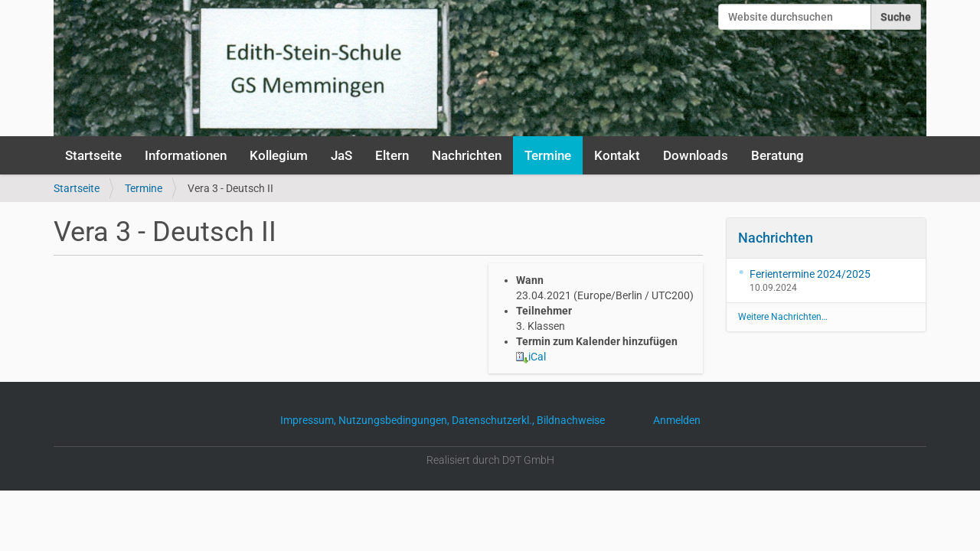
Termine (548, 155)
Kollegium (279, 155)
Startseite (93, 155)
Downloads (696, 155)
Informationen (186, 155)
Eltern (392, 155)
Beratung (777, 155)
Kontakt (617, 155)
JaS (341, 155)
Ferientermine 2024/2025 (810, 274)
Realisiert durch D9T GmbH (490, 460)
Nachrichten (467, 155)
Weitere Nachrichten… (783, 317)
